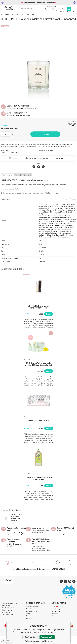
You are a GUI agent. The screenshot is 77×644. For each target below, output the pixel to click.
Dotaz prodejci (33, 158)
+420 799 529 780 (58, 569)
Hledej (52, 9)
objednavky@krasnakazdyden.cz (30, 569)
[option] (38, 62)
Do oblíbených (16, 158)
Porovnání (45, 158)
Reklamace (30, 616)
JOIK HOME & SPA (13, 153)
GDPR (28, 613)
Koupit (49, 314)
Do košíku (45, 134)
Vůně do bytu (25, 14)
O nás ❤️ (55, 607)
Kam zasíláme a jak (58, 616)
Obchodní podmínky (33, 607)
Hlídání (61, 158)
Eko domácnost (9, 14)
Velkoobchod (56, 611)
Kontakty (29, 609)
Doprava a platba (32, 611)
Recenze (29, 618)
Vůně (18, 14)
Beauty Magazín (57, 609)
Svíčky (33, 14)
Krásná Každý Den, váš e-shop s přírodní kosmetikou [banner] (10, 8)
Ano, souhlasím (47, 637)
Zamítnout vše (30, 637)
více (69, 147)
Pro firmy (55, 613)
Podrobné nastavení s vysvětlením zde (39, 641)
